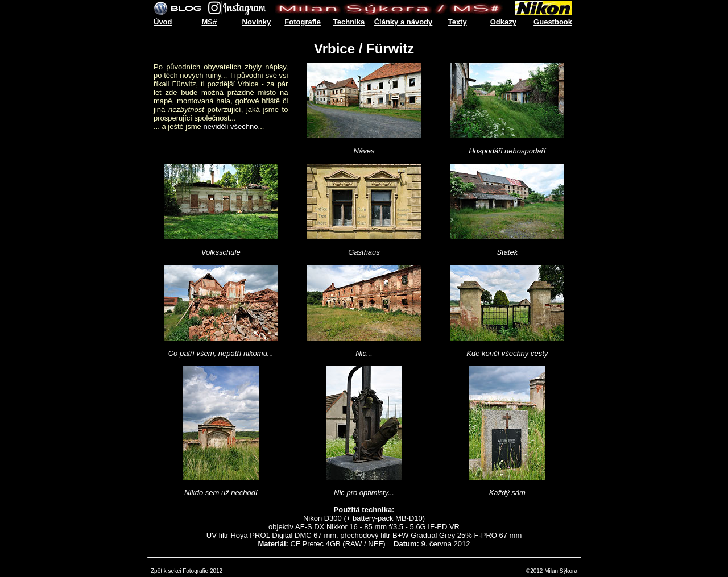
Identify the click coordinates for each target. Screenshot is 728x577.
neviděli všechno (230, 126)
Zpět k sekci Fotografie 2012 (187, 571)
